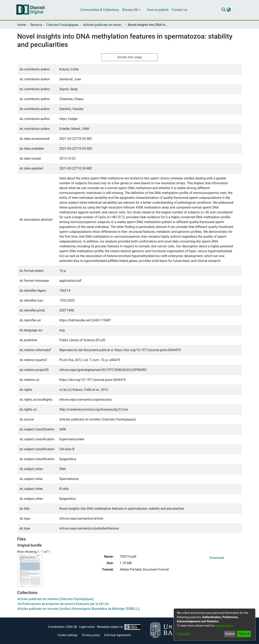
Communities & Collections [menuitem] (100, 10)
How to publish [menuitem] (158, 10)
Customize (184, 634)
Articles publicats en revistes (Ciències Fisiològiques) (103, 25)
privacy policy (224, 626)
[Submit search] (223, 10)
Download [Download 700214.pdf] (217, 558)
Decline (230, 634)
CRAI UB (71, 627)
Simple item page (129, 57)
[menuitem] (132, 10)
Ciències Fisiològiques (62, 25)
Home (22, 25)
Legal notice (87, 627)
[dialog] (214, 624)
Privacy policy (91, 635)
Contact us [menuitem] (180, 10)
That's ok (244, 634)
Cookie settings (68, 635)
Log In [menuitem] (236, 10)
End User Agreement (117, 635)
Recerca (36, 25)
